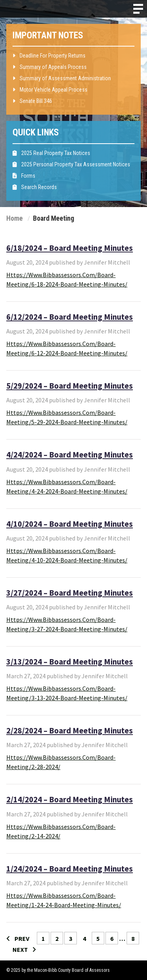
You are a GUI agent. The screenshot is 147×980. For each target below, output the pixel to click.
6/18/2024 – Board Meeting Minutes (70, 248)
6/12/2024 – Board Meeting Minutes (70, 317)
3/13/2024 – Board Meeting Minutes (70, 662)
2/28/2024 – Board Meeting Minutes (70, 731)
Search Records (35, 187)
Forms (24, 176)
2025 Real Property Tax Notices (51, 153)
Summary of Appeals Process (50, 67)
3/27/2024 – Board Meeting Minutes (70, 593)
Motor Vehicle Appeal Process (50, 90)
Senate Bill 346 (32, 101)
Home (15, 218)
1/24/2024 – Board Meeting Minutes (70, 869)
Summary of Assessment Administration (62, 78)
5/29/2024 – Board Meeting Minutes (70, 386)
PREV (18, 939)
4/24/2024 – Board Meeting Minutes (70, 455)
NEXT (24, 949)
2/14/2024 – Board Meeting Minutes (70, 800)
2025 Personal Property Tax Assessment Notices (71, 164)
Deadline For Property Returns (49, 56)
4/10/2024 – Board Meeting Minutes (70, 524)
